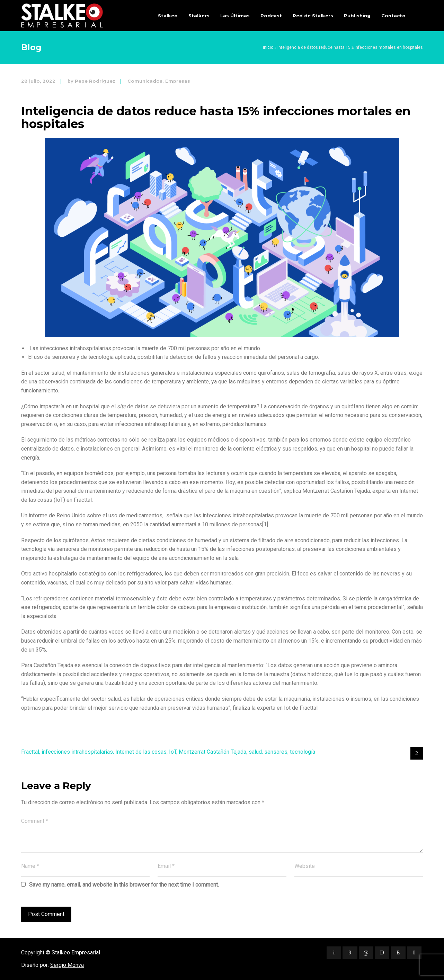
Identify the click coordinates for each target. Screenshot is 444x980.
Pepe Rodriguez (95, 81)
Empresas (178, 81)
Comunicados (145, 81)
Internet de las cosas (141, 752)
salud (255, 752)
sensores (276, 752)
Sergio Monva (67, 965)
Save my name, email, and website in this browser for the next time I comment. (124, 885)
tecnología (303, 752)
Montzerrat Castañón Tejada (212, 752)
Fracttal (30, 752)
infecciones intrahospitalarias (77, 752)
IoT (173, 752)
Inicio (268, 47)
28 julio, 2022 (38, 81)
